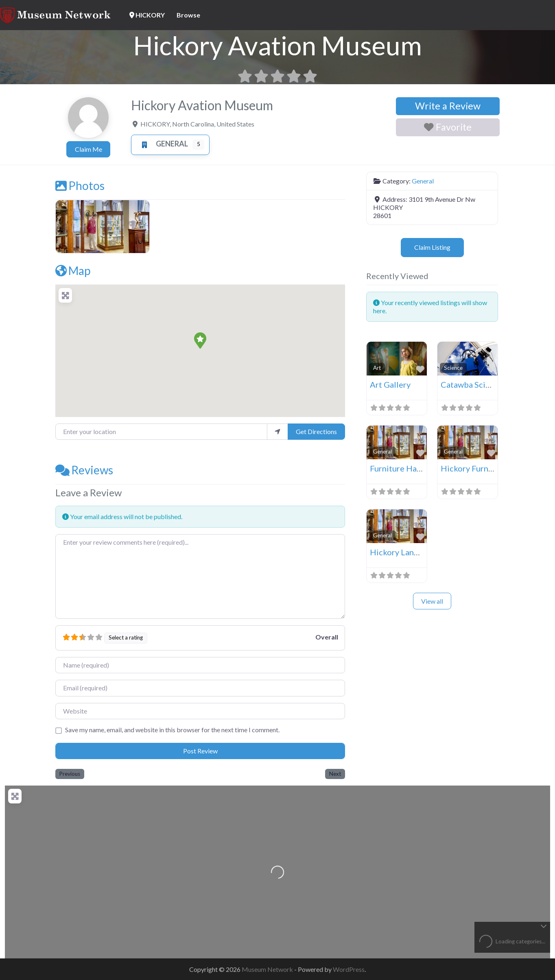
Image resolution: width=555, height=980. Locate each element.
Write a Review (448, 106)
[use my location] (277, 432)
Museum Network (268, 969)
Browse (188, 15)
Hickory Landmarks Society (420, 552)
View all (432, 601)
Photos (80, 186)
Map (73, 271)
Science (453, 368)
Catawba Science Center (485, 384)
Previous (70, 774)
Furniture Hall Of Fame (412, 468)
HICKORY (147, 15)
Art (377, 368)
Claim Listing (432, 247)
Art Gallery (390, 384)
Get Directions (316, 431)
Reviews (84, 470)
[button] (200, 340)
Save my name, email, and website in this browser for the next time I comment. (172, 730)
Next (335, 774)
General (162, 144)
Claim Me (88, 149)
